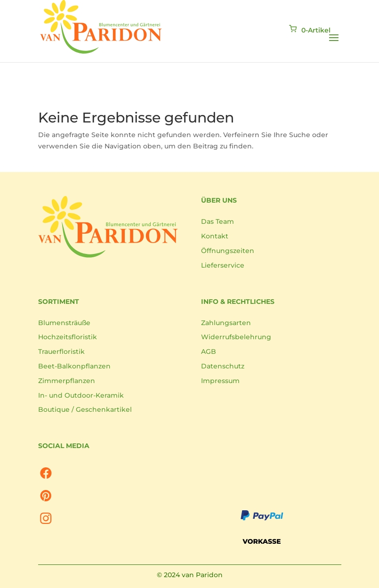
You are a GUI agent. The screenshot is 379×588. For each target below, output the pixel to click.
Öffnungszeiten (228, 251)
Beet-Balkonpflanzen (74, 366)
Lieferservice (223, 265)
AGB (209, 351)
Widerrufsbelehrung (236, 337)
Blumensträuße (64, 323)
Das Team (218, 221)
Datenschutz (223, 366)
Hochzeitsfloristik (68, 337)
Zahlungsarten (226, 323)
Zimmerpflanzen (67, 381)
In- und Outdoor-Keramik (81, 395)
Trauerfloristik (61, 351)
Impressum (220, 381)
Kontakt (215, 236)
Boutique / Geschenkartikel (85, 409)
